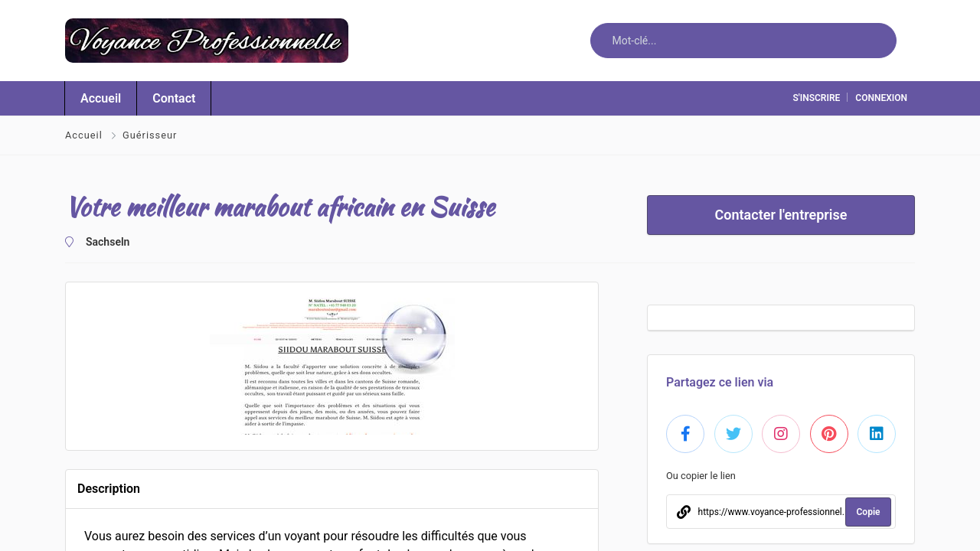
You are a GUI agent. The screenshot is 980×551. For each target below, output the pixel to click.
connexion (881, 98)
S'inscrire (816, 98)
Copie (869, 512)
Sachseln (103, 242)
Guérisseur (149, 135)
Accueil (85, 135)
